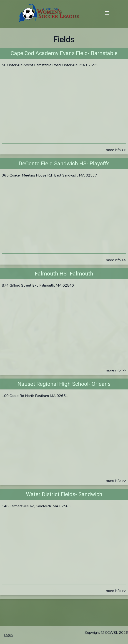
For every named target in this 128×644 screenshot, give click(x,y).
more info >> (116, 150)
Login (8, 635)
